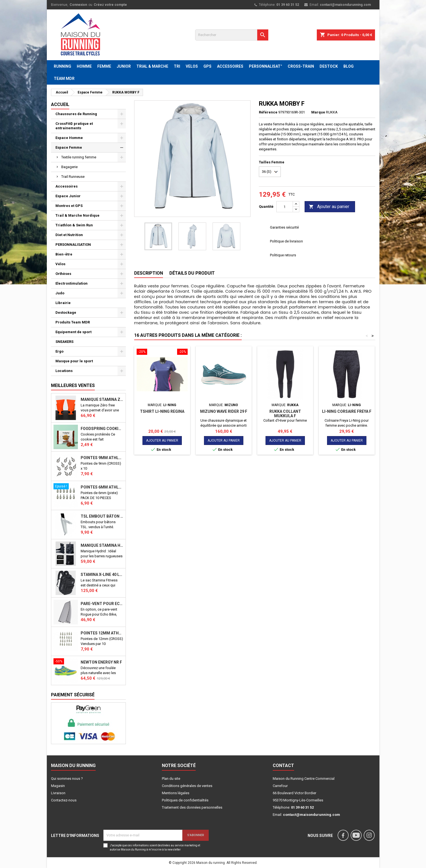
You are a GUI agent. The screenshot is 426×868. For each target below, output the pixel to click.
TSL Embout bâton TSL (102, 516)
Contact (283, 765)
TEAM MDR (64, 79)
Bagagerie (69, 167)
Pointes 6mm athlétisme (102, 487)
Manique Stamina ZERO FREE (102, 399)
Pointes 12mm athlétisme (102, 633)
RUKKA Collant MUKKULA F (285, 414)
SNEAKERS (64, 342)
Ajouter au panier (329, 207)
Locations (64, 371)
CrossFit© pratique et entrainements (74, 126)
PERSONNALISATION (73, 245)
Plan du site (171, 779)
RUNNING (63, 66)
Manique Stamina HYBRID (102, 545)
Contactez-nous (64, 800)
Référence (268, 112)
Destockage (66, 312)
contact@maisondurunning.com (345, 5)
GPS (207, 66)
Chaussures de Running (76, 114)
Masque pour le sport (74, 361)
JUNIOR (124, 66)
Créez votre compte (110, 5)
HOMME (84, 66)
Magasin (58, 786)
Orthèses (63, 274)
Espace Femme (69, 147)
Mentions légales (176, 793)
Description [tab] (149, 273)
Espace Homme (69, 138)
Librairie (63, 303)
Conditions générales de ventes (187, 786)
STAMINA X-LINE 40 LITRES (102, 575)
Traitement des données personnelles (192, 807)
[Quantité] (285, 207)
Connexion (78, 5)
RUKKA (332, 112)
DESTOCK (329, 66)
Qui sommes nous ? (67, 779)
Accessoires (67, 186)
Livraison (58, 793)
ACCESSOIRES (230, 66)
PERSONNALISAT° (266, 66)
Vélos (60, 264)
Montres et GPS (69, 206)
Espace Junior (68, 196)
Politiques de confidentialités (185, 800)
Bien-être (64, 254)
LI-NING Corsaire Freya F (347, 411)
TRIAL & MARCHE (152, 66)
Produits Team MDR (73, 322)
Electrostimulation (72, 283)
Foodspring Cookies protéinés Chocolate (102, 429)
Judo (60, 293)
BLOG (349, 66)
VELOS (192, 66)
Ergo (59, 351)
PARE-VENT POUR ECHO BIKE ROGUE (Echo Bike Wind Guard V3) (102, 604)
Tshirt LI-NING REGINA (162, 411)
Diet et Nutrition (69, 235)
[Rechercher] (232, 35)
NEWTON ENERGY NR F (101, 662)
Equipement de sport (73, 332)
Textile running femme (79, 157)
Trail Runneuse (73, 177)
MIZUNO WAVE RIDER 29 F (224, 411)
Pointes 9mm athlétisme (102, 458)
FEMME (104, 66)
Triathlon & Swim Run (74, 225)
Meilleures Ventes (73, 385)
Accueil (60, 104)
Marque (318, 112)
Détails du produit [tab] (192, 273)
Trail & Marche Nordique (77, 215)
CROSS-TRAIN (301, 66)
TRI (177, 66)
